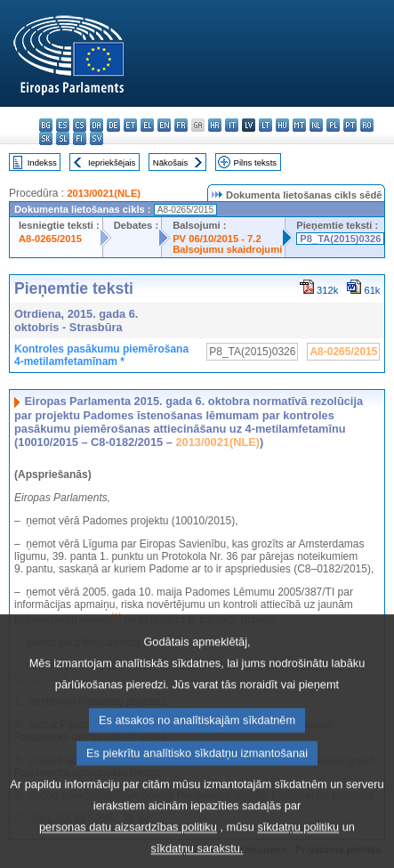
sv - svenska (96, 138)
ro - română (367, 125)
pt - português (350, 125)
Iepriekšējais (112, 162)
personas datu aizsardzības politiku (128, 849)
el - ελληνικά (147, 125)
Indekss (42, 162)
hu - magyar (282, 125)
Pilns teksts (256, 162)
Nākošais (170, 162)
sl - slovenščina (63, 138)
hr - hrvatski (215, 125)
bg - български (46, 125)
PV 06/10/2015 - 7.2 (217, 239)
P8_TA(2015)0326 (340, 239)
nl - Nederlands (316, 125)
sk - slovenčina (46, 138)
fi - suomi (80, 138)
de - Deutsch (113, 125)
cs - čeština (80, 125)
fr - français (181, 125)
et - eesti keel (130, 125)
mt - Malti (299, 125)
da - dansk (96, 125)
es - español (63, 125)
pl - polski (333, 125)
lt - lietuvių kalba (265, 125)
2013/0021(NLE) (104, 193)
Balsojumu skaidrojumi (227, 249)
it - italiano (232, 125)
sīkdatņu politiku (298, 849)
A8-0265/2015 (50, 239)
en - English (164, 125)
